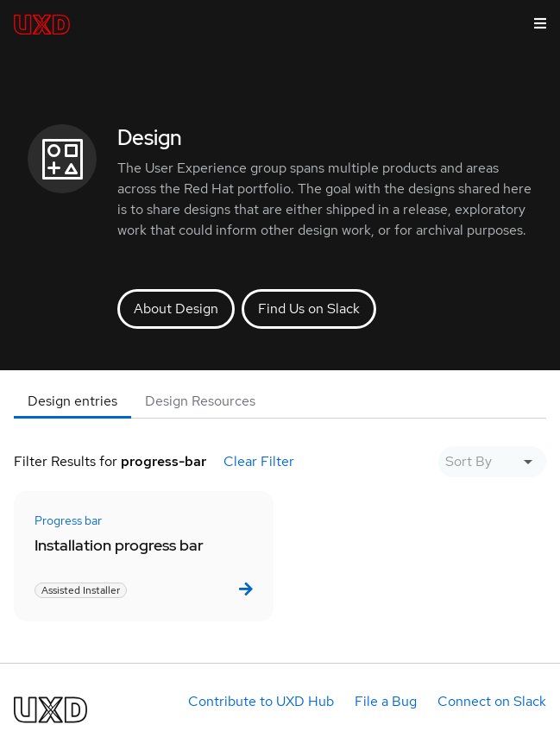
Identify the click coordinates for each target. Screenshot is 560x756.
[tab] (72, 401)
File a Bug (386, 701)
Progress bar (68, 520)
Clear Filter (259, 461)
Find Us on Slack (309, 309)
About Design (176, 309)
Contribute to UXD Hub (261, 701)
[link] (244, 589)
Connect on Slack (492, 701)
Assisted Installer (81, 590)
